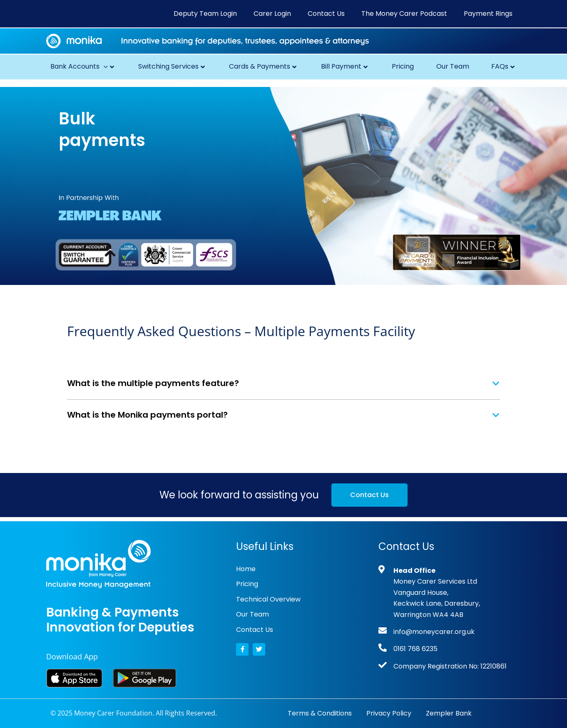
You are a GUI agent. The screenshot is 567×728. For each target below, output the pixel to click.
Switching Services (172, 66)
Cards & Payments (263, 66)
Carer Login (272, 14)
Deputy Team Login (205, 14)
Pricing (403, 66)
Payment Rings (488, 14)
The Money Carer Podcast (404, 14)
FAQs (503, 66)
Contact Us (326, 14)
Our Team (453, 66)
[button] (104, 67)
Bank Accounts (82, 67)
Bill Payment (344, 66)
